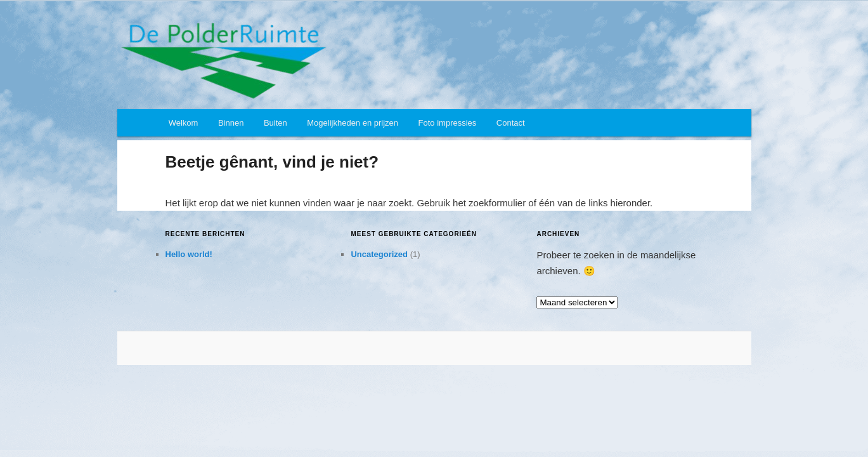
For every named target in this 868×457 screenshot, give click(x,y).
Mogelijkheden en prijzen (353, 123)
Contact (511, 123)
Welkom (184, 123)
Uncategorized (379, 254)
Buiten (275, 123)
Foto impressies (448, 123)
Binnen (231, 123)
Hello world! (189, 254)
